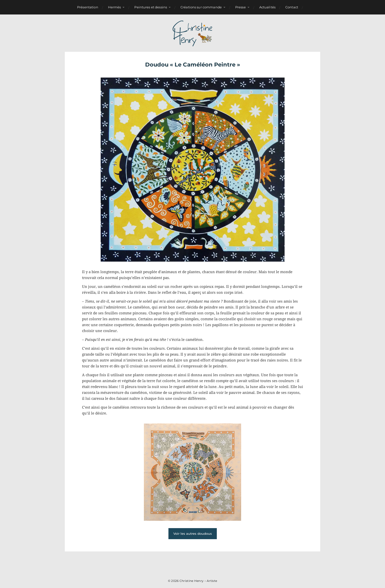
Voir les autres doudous (193, 534)
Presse (241, 7)
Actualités (267, 7)
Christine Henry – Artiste (198, 581)
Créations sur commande (201, 7)
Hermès (115, 7)
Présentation (88, 7)
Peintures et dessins (151, 7)
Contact (292, 7)
